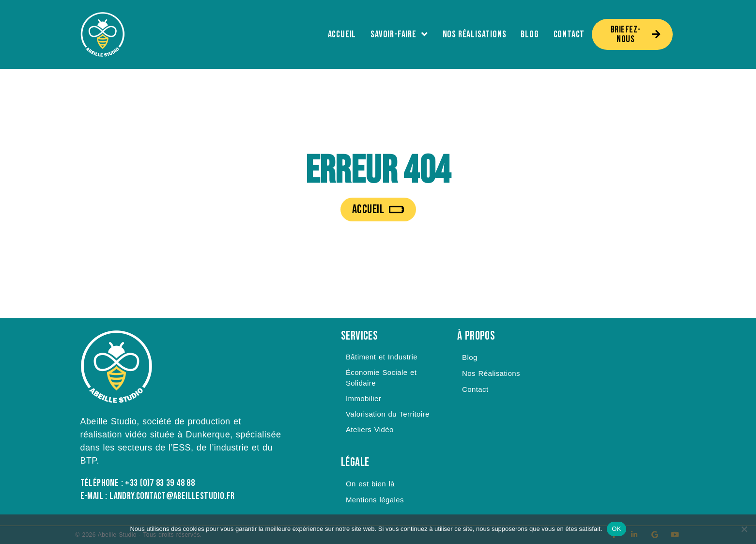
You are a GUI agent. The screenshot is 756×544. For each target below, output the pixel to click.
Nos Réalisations (475, 34)
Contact (569, 34)
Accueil (342, 34)
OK (616, 529)
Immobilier (363, 398)
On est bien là (370, 484)
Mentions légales (375, 500)
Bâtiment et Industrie (382, 357)
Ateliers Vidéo (370, 429)
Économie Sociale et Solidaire (381, 378)
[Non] (744, 529)
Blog (530, 34)
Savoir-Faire (399, 34)
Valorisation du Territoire (388, 414)
